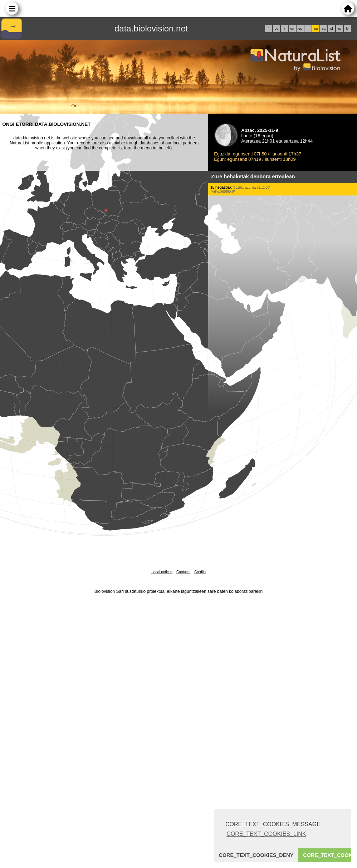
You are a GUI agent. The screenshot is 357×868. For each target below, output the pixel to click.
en (292, 29)
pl (331, 29)
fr (269, 29)
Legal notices (162, 572)
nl (308, 29)
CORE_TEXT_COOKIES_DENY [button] (256, 855)
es (300, 29)
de (277, 29)
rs (339, 29)
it (285, 29)
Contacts (183, 572)
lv (348, 29)
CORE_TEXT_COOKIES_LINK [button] (266, 834)
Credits (200, 572)
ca (324, 29)
